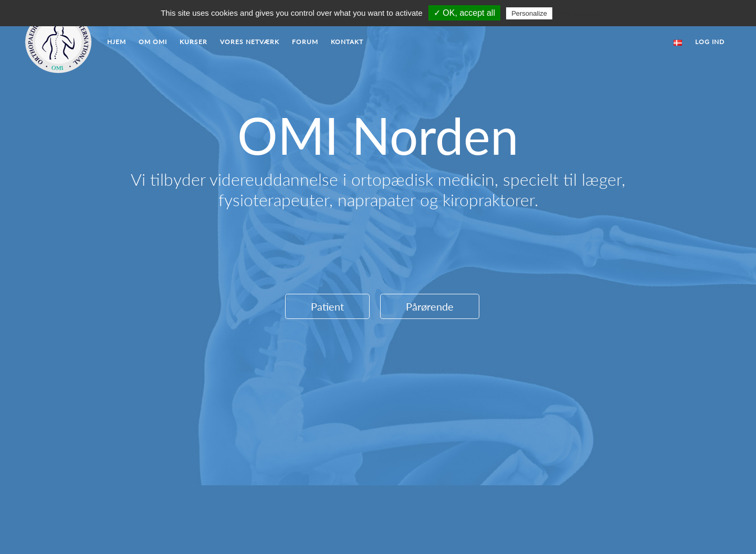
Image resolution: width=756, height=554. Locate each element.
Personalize (529, 13)
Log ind (710, 42)
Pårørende (430, 306)
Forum (305, 42)
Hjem (117, 42)
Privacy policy (580, 13)
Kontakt (347, 42)
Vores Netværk (250, 42)
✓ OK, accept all (464, 13)
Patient (327, 306)
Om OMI (153, 42)
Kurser (193, 42)
